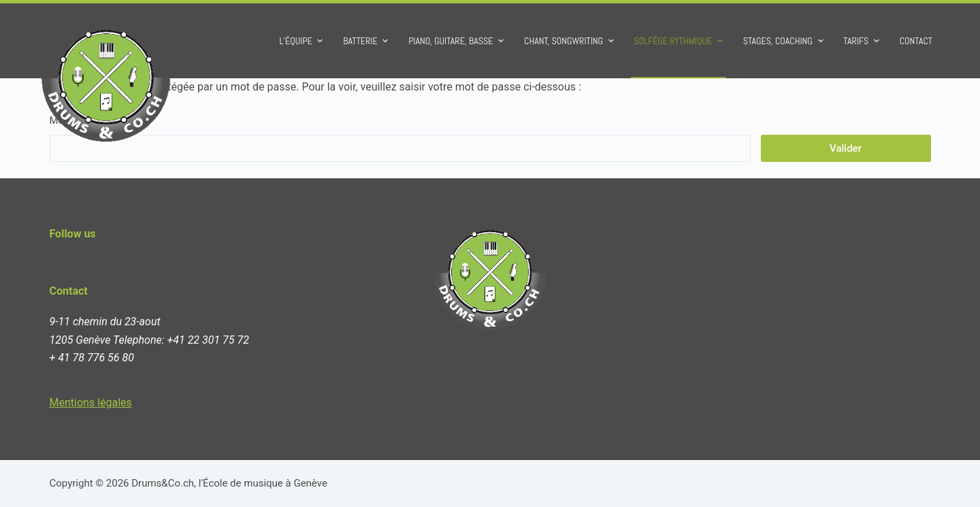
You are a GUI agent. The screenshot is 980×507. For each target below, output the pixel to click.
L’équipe (303, 41)
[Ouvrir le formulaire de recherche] (954, 41)
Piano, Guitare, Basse (458, 41)
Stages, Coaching (785, 41)
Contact (916, 41)
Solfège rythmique (680, 41)
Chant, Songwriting (571, 41)
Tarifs (863, 41)
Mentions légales (91, 403)
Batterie (367, 41)
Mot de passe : (400, 138)
